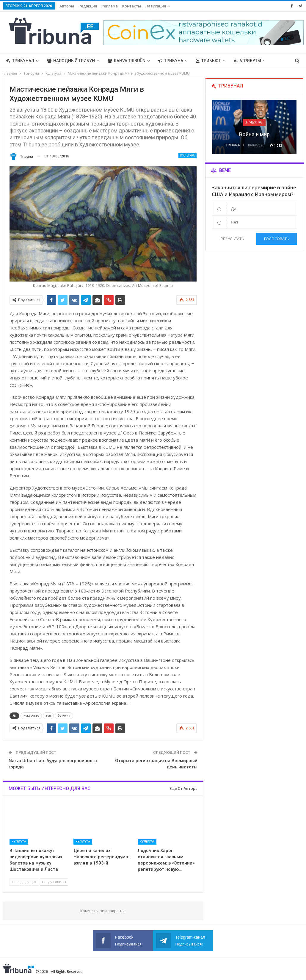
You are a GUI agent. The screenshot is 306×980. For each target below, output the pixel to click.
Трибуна (171, 61)
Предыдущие (24, 882)
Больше (243, 61)
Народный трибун (71, 61)
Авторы (67, 6)
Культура (187, 155)
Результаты (233, 239)
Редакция (88, 6)
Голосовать (277, 239)
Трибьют (208, 61)
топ (48, 716)
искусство (31, 716)
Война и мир (254, 134)
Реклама (110, 6)
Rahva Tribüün (127, 61)
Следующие (54, 882)
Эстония (64, 716)
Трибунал (20, 61)
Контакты (132, 6)
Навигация (156, 6)
